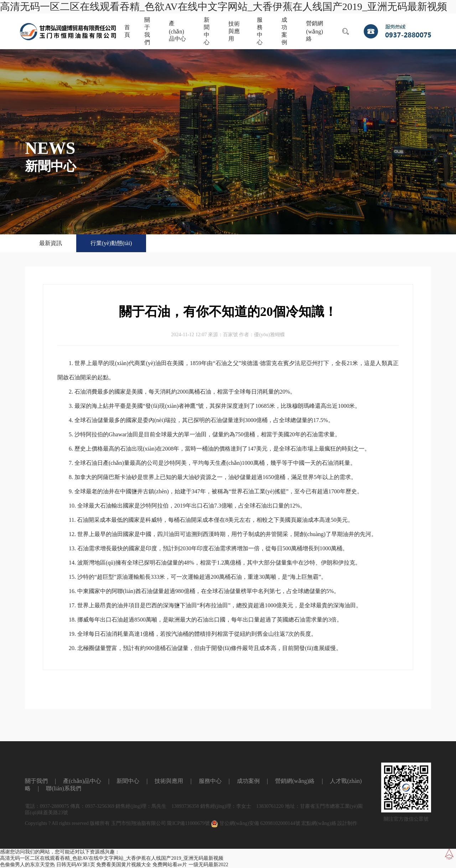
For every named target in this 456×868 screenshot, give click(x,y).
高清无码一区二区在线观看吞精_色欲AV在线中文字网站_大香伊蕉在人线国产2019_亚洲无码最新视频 (224, 7)
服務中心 (260, 31)
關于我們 (147, 31)
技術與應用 (234, 31)
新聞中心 (207, 31)
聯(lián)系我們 (64, 788)
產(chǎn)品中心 (177, 31)
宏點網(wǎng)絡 (319, 823)
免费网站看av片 (170, 865)
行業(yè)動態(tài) (111, 243)
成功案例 (284, 31)
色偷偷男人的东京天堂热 (27, 865)
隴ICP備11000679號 (188, 823)
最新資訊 (51, 243)
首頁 (127, 31)
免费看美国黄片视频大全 (124, 865)
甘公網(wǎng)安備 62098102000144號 (255, 823)
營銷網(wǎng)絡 (315, 31)
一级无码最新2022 (208, 865)
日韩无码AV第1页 (76, 865)
